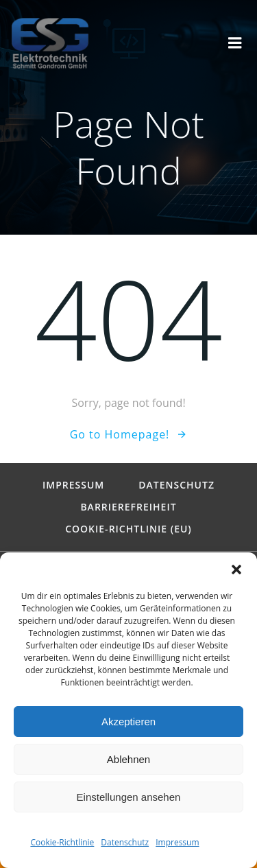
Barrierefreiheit (128, 507)
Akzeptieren (128, 722)
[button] (236, 570)
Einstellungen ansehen (129, 797)
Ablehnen (128, 759)
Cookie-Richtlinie (62, 842)
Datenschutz (125, 842)
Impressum (177, 842)
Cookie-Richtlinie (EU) (128, 529)
